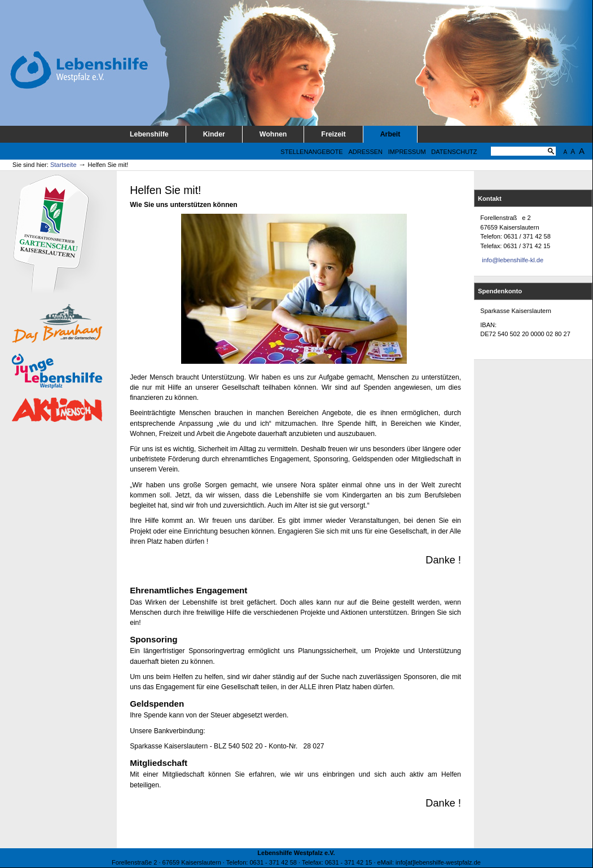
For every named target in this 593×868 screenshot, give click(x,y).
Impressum (407, 152)
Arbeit (390, 134)
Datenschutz (454, 152)
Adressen (365, 152)
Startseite (63, 165)
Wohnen (273, 134)
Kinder (214, 134)
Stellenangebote (311, 152)
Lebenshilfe (149, 134)
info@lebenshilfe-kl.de (513, 260)
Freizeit (333, 134)
